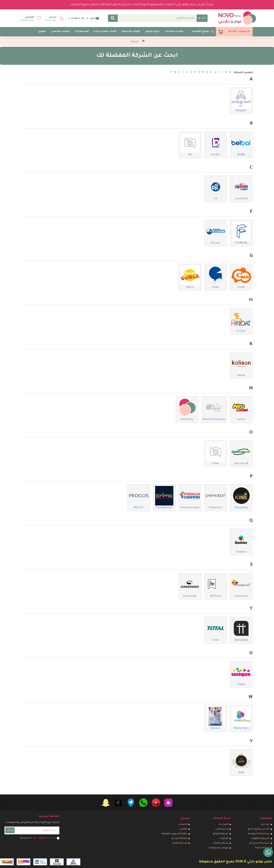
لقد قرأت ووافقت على (39, 838)
